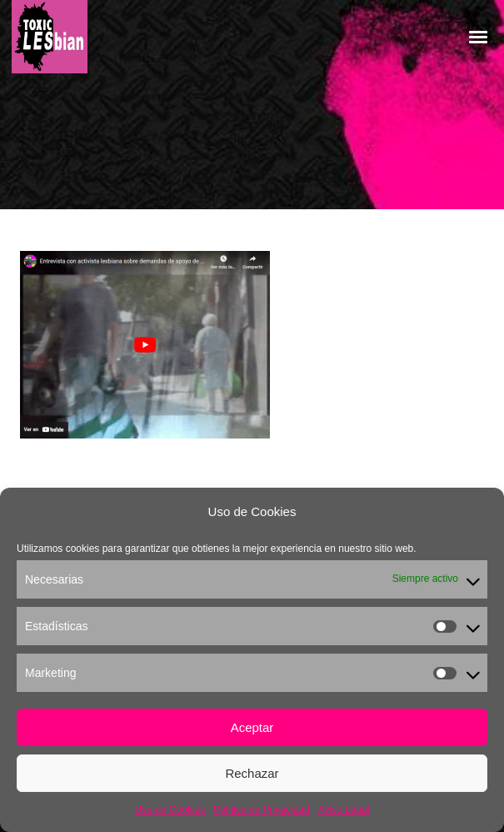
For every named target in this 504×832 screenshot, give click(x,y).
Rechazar (252, 773)
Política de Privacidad (261, 809)
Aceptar (252, 727)
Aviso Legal (344, 809)
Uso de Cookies (170, 809)
